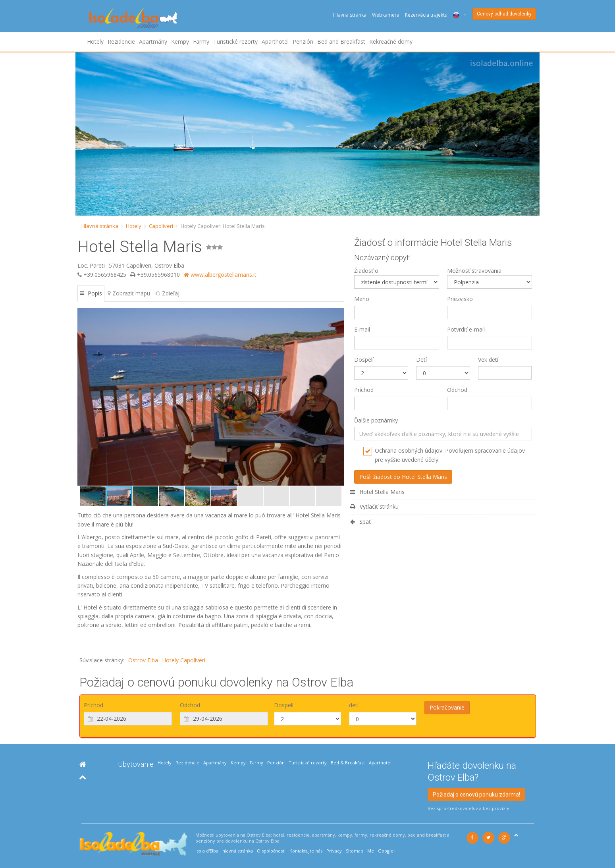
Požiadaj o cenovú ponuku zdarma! (476, 795)
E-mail (362, 329)
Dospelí (364, 360)
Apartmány (153, 41)
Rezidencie (121, 41)
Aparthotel (275, 41)
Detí (421, 360)
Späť (361, 522)
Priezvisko (460, 299)
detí (354, 705)
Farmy (201, 41)
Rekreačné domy (391, 41)
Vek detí (488, 360)
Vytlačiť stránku (374, 506)
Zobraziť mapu (129, 293)
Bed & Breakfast (348, 763)
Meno (362, 299)
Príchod (364, 390)
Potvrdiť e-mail (466, 329)
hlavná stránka (238, 851)
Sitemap (355, 851)
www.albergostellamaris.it (220, 275)
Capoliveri (161, 226)
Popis (91, 293)
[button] (85, 397)
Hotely (95, 41)
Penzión (303, 41)
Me (371, 851)
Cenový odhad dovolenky (504, 14)
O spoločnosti (271, 851)
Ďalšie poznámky (376, 420)
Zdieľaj (168, 293)
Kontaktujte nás (306, 851)
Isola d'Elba (207, 851)
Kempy (180, 41)
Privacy (334, 851)
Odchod (457, 390)
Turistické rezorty (235, 41)
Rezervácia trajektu (426, 15)
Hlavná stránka (350, 15)
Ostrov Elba (143, 660)
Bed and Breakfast (341, 41)
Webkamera (386, 15)
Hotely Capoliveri (184, 660)
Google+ (387, 851)
